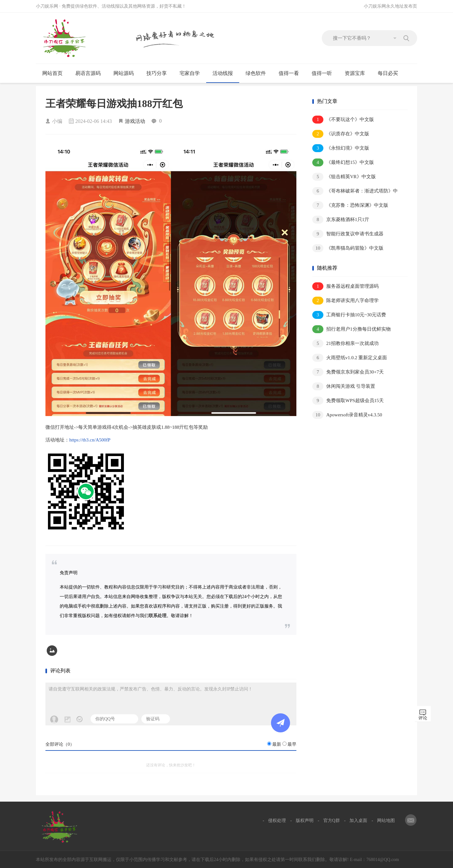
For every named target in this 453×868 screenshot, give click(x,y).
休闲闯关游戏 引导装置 (344, 386)
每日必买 (388, 73)
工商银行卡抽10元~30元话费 (349, 315)
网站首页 (52, 73)
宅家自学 (192, 73)
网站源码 (126, 73)
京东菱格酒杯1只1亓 (341, 220)
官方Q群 (332, 821)
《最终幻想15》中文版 (343, 162)
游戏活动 (135, 121)
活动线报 (225, 73)
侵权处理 (277, 821)
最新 (277, 744)
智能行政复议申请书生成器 (348, 234)
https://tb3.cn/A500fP (90, 440)
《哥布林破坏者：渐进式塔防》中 (355, 191)
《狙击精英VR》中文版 (344, 177)
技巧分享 (159, 73)
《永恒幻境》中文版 (341, 148)
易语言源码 (91, 73)
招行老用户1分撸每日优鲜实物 (352, 329)
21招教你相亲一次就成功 (345, 343)
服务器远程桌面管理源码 (345, 286)
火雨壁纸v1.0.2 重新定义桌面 (350, 358)
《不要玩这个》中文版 (343, 120)
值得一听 (325, 73)
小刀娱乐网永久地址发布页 (390, 6)
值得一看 (291, 73)
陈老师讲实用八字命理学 (345, 301)
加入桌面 (358, 821)
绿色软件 (258, 73)
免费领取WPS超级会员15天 (348, 401)
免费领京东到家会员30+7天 (348, 372)
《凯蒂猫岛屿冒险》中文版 (348, 248)
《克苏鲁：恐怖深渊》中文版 (350, 205)
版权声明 (305, 821)
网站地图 (386, 821)
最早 (292, 744)
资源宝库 (358, 73)
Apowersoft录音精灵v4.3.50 (347, 415)
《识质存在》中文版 (341, 134)
